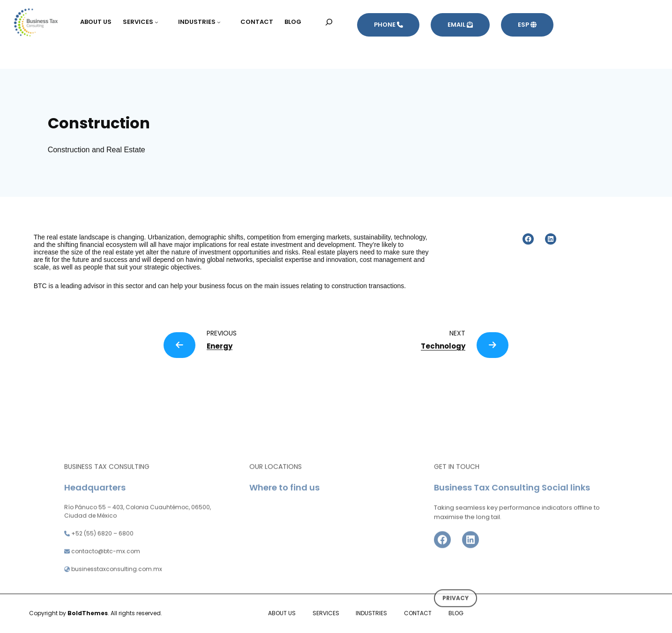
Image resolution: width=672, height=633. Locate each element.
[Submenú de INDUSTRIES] (223, 22)
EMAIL (460, 25)
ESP (527, 25)
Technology (443, 346)
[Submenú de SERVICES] (161, 22)
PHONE (388, 25)
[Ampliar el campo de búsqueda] (329, 22)
